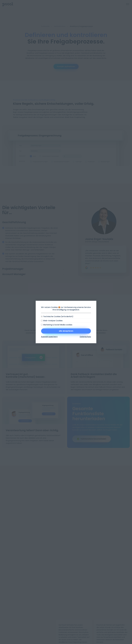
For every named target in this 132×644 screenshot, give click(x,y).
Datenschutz (85, 337)
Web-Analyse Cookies (53, 321)
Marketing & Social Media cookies (58, 325)
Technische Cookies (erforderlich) (58, 317)
